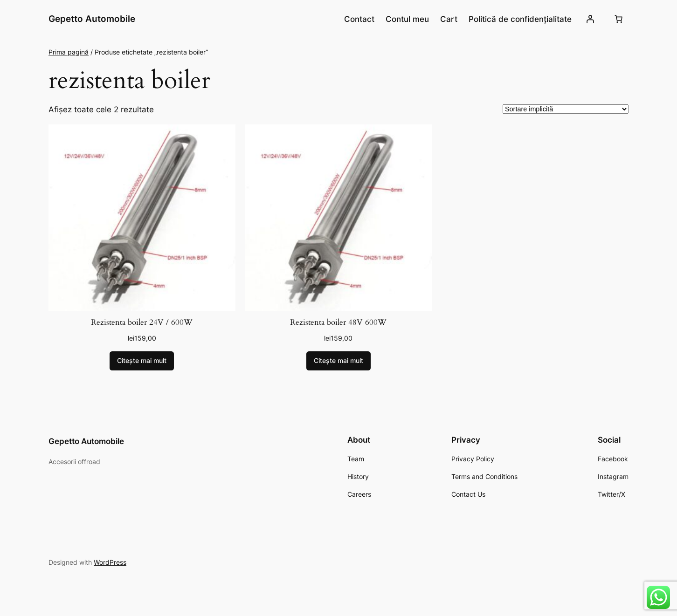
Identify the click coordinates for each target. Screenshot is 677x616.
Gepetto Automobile (92, 19)
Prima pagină (69, 52)
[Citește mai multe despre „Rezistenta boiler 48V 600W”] (338, 361)
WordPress (110, 562)
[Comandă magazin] (566, 109)
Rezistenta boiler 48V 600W (338, 322)
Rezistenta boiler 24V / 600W (142, 322)
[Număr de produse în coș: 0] (619, 19)
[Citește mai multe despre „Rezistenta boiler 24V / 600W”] (142, 361)
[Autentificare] (590, 19)
